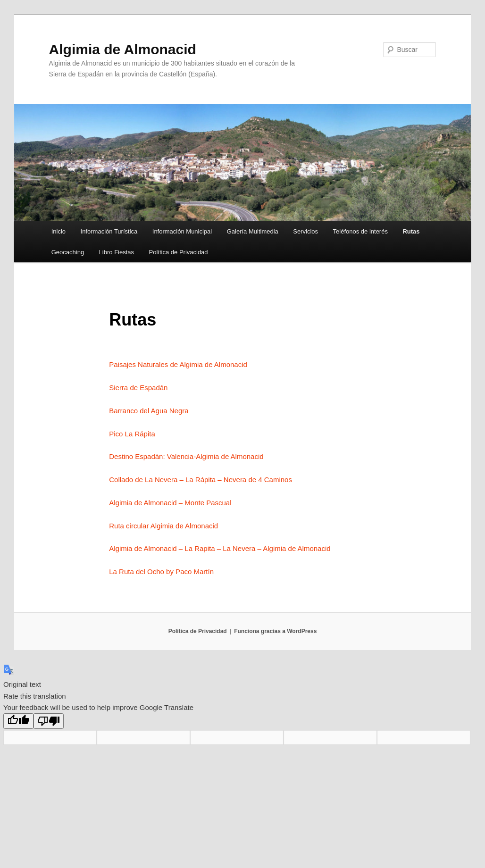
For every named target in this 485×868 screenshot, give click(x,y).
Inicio (59, 231)
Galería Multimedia (253, 231)
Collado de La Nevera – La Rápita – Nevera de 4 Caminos (201, 480)
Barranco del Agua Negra (149, 411)
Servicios (305, 231)
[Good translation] (18, 721)
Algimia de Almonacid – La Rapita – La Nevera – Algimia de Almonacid (220, 548)
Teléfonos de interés (360, 231)
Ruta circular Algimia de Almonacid (163, 526)
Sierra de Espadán (138, 388)
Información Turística (109, 231)
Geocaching (68, 252)
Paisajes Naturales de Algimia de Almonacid (178, 364)
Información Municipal (182, 231)
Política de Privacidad (179, 252)
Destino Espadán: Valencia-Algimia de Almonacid (186, 456)
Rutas (411, 231)
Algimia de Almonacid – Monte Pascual (170, 503)
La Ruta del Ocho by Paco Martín (161, 572)
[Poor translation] (49, 721)
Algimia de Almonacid (123, 49)
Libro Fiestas (117, 252)
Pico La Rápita (132, 434)
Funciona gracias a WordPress (275, 631)
